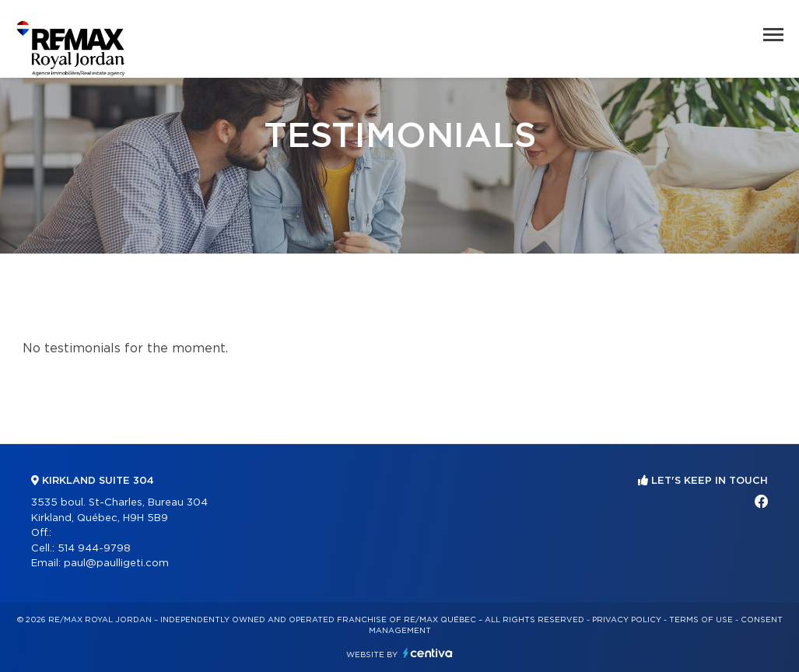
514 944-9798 (94, 549)
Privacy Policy (627, 620)
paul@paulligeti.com (116, 563)
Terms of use (701, 620)
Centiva (428, 653)
